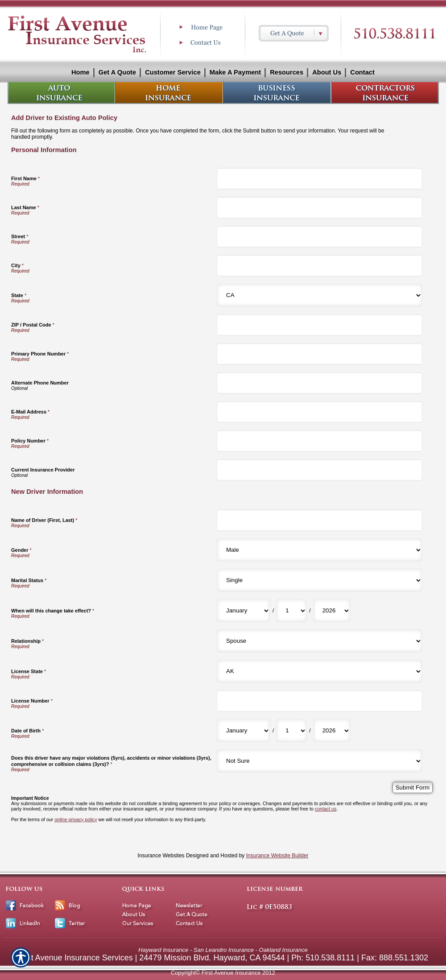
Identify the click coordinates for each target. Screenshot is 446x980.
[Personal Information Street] (320, 237)
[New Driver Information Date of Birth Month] (244, 731)
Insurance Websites (161, 856)
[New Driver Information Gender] (320, 550)
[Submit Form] (413, 788)
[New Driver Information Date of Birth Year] (332, 731)
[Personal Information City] (320, 266)
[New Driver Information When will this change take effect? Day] (291, 611)
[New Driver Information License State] (320, 671)
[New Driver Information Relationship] (320, 641)
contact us (326, 809)
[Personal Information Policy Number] (320, 441)
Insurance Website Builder (277, 856)
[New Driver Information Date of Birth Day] (291, 731)
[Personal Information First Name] (320, 179)
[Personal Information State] (320, 295)
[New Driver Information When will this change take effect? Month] (244, 611)
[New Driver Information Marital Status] (320, 580)
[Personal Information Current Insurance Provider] (320, 470)
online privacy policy (76, 819)
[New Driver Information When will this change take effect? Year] (332, 611)
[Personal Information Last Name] (320, 208)
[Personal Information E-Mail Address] (320, 412)
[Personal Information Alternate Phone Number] (320, 383)
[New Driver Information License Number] (320, 701)
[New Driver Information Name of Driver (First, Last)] (320, 520)
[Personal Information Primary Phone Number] (320, 354)
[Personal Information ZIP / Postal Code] (320, 325)
